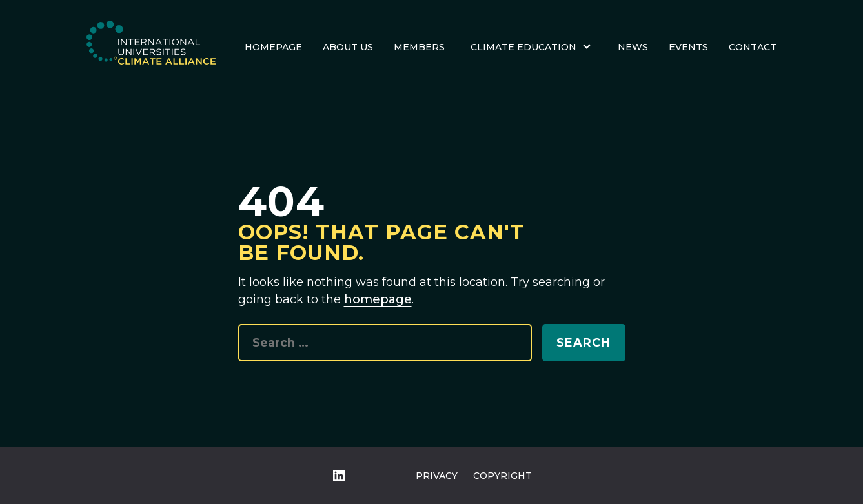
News (633, 47)
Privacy (437, 476)
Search (584, 343)
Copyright (503, 476)
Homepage (273, 47)
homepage (378, 299)
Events (688, 47)
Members (419, 47)
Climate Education (523, 47)
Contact (753, 47)
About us (348, 47)
